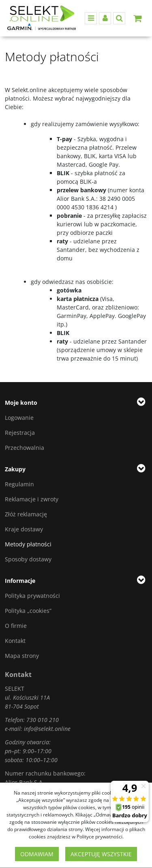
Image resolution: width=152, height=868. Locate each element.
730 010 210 (43, 720)
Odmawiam (37, 854)
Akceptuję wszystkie (101, 854)
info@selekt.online (47, 729)
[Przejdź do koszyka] (137, 18)
